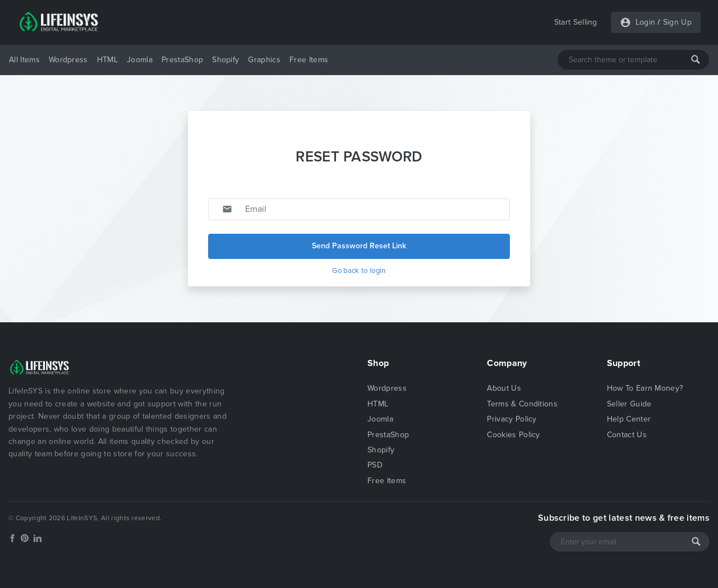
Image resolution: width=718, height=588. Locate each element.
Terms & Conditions (522, 404)
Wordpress (68, 60)
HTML (107, 60)
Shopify (225, 60)
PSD (375, 465)
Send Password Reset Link (359, 246)
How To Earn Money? (645, 388)
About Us (504, 388)
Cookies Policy (513, 435)
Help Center (629, 419)
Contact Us (627, 435)
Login (646, 22)
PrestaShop (182, 60)
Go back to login (359, 271)
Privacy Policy (512, 419)
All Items (24, 60)
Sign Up (677, 22)
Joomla (140, 60)
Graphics (264, 60)
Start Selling (576, 22)
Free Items (309, 60)
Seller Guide (629, 404)
